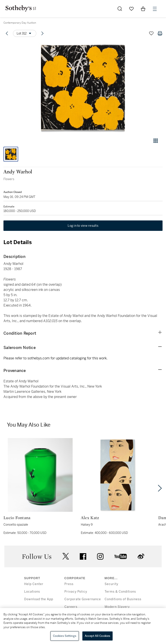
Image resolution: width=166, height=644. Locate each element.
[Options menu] (25, 33)
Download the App (39, 599)
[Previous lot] (7, 33)
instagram (100, 556)
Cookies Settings (65, 636)
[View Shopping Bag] (143, 9)
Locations (32, 592)
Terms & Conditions (120, 592)
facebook (83, 556)
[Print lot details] (160, 33)
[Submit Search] (120, 9)
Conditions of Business (123, 599)
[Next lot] (42, 33)
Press (69, 584)
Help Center (34, 584)
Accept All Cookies (97, 636)
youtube (121, 556)
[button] (83, 87)
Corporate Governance (83, 599)
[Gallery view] (156, 141)
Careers (71, 607)
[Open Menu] (155, 9)
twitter (66, 556)
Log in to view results (83, 226)
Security (111, 584)
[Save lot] (151, 33)
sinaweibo (141, 556)
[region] (83, 626)
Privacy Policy (76, 592)
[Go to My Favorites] (131, 9)
